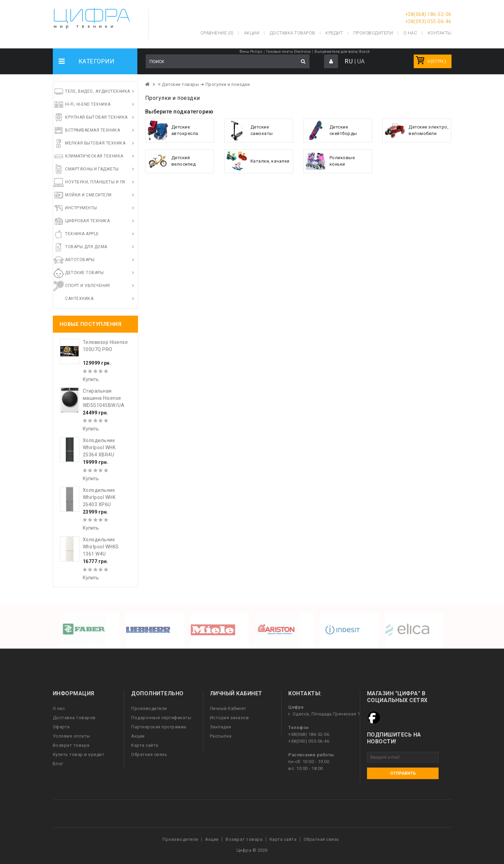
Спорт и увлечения (88, 286)
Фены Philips (251, 52)
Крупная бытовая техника (96, 117)
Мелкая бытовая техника (95, 143)
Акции (138, 736)
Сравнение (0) (217, 33)
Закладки (221, 727)
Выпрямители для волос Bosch (342, 52)
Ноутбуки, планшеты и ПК (95, 182)
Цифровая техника (87, 221)
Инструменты (81, 208)
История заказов (230, 718)
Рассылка (221, 736)
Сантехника (79, 299)
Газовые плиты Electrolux (289, 52)
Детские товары (84, 273)
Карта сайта (145, 745)
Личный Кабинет (228, 708)
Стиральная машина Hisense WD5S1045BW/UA (104, 398)
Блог (58, 764)
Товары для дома (86, 247)
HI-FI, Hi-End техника (88, 104)
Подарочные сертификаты (161, 718)
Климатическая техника (94, 156)
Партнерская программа (159, 727)
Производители (373, 33)
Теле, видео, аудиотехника (98, 91)
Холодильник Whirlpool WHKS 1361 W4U (101, 547)
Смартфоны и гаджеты (92, 169)
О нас (59, 708)
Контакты (440, 33)
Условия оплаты (72, 736)
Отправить (403, 773)
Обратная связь (149, 754)
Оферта (61, 727)
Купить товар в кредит (79, 754)
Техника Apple (82, 234)
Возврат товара (71, 745)
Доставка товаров (74, 718)
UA (361, 61)
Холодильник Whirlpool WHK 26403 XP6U (99, 497)
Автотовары (80, 260)
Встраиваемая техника (93, 130)
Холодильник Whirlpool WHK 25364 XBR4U (99, 448)
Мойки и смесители (88, 195)
